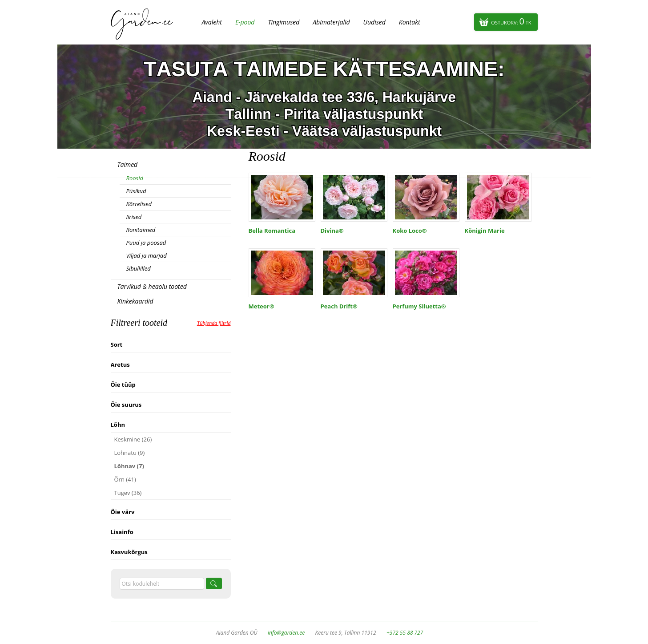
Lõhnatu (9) (130, 453)
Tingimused (284, 22)
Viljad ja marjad (147, 255)
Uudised (374, 22)
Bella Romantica (272, 231)
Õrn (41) (125, 479)
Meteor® (262, 306)
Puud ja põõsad (146, 243)
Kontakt (410, 22)
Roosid (135, 178)
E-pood (245, 22)
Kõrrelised (139, 204)
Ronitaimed (141, 230)
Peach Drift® (339, 306)
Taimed (128, 164)
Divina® (332, 231)
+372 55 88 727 (405, 633)
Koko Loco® (410, 231)
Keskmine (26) (133, 439)
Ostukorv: (511, 21)
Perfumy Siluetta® (419, 306)
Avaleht (212, 22)
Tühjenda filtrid (214, 323)
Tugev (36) (128, 493)
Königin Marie (485, 231)
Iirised (134, 217)
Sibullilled (139, 268)
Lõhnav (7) (129, 466)
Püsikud (136, 191)
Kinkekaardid (135, 301)
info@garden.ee (286, 633)
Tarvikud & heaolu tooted (152, 286)
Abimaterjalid (331, 22)
